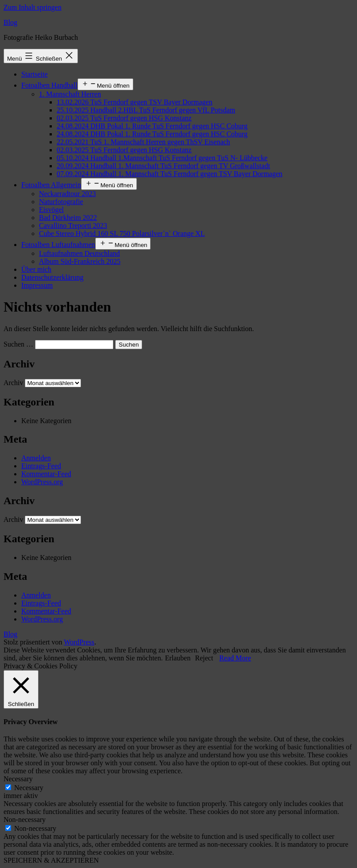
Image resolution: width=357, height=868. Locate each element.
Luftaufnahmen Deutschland (80, 253)
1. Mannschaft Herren (70, 94)
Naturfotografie (61, 202)
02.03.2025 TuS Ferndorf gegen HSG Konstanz (124, 118)
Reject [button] (204, 658)
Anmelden (36, 458)
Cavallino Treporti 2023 (73, 226)
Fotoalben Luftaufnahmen (58, 245)
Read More (235, 658)
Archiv (13, 383)
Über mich (36, 269)
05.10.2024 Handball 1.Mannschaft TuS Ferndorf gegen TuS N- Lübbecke (162, 158)
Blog (10, 22)
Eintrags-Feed (41, 466)
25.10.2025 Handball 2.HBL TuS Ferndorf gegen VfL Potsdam (146, 110)
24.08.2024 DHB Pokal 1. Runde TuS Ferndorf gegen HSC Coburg (152, 126)
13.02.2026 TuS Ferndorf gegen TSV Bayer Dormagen (134, 102)
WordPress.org (42, 482)
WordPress (79, 642)
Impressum (37, 285)
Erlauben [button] (178, 658)
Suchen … (18, 344)
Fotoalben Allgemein (51, 185)
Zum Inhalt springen (33, 7)
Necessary (29, 788)
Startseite (35, 74)
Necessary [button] (18, 779)
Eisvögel (51, 210)
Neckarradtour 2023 (67, 194)
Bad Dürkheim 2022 (68, 218)
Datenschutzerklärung (52, 277)
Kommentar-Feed (46, 474)
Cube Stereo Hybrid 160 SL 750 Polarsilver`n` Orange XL (122, 233)
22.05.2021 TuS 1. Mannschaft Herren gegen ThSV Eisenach (143, 142)
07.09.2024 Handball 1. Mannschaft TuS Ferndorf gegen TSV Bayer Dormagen (170, 174)
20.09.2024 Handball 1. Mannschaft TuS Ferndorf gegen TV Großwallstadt (163, 166)
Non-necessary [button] (25, 820)
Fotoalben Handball (49, 85)
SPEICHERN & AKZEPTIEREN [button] (51, 860)
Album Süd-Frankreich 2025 (80, 261)
